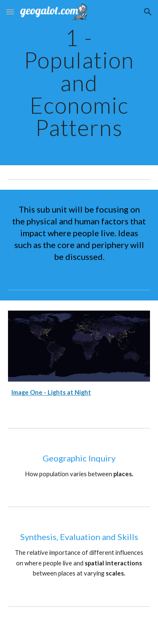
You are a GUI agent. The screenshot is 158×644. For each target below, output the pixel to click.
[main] (79, 83)
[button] (10, 12)
